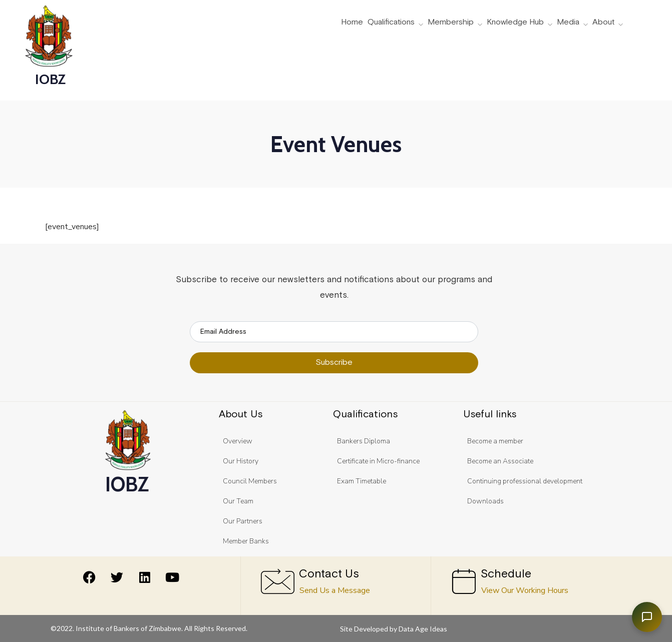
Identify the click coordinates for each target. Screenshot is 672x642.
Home (352, 23)
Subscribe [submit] (334, 363)
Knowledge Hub (515, 23)
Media (568, 23)
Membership (451, 23)
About (603, 23)
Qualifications (391, 23)
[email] (334, 332)
